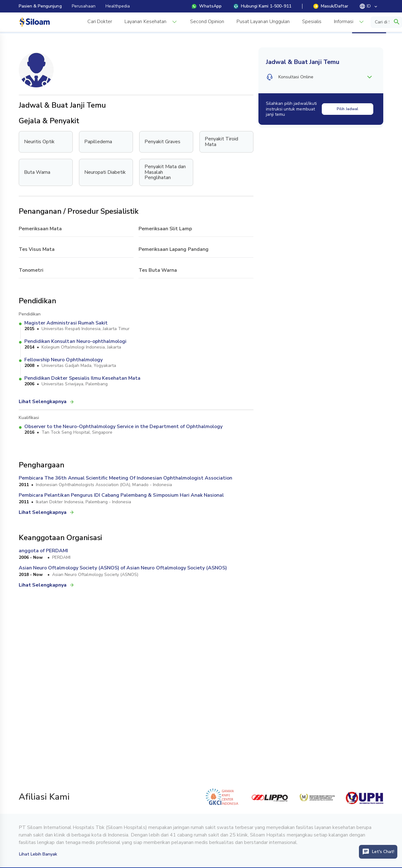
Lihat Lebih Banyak (38, 854)
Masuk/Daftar (331, 6)
